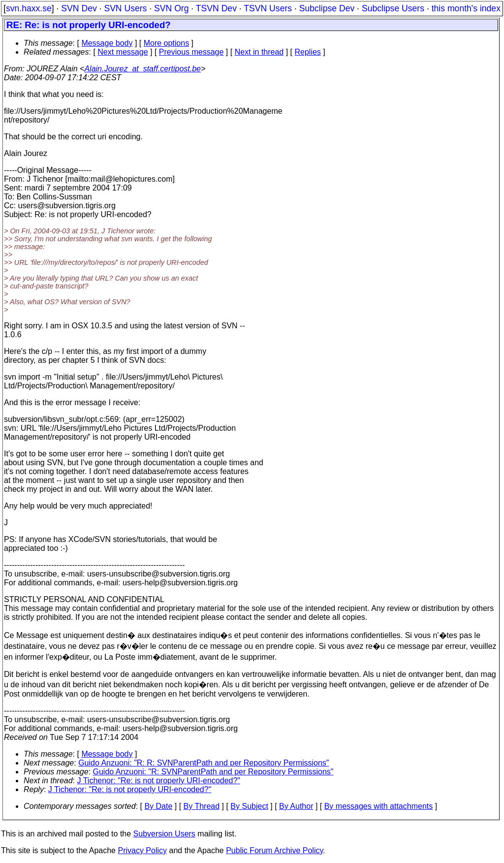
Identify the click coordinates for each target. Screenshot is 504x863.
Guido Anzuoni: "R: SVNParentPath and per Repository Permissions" (213, 772)
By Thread (202, 806)
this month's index (466, 8)
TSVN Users (268, 8)
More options (167, 43)
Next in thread (259, 52)
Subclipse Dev (327, 8)
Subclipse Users (393, 8)
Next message (123, 52)
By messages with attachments (379, 806)
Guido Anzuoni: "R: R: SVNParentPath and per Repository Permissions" (204, 763)
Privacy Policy (142, 850)
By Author (296, 806)
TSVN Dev (216, 8)
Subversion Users (164, 834)
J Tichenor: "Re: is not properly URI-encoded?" (159, 781)
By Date (158, 806)
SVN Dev (79, 8)
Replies (308, 52)
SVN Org (171, 8)
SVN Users (125, 8)
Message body (107, 43)
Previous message (191, 52)
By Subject (249, 806)
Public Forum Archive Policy (274, 850)
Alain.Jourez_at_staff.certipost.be (142, 69)
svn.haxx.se (29, 8)
